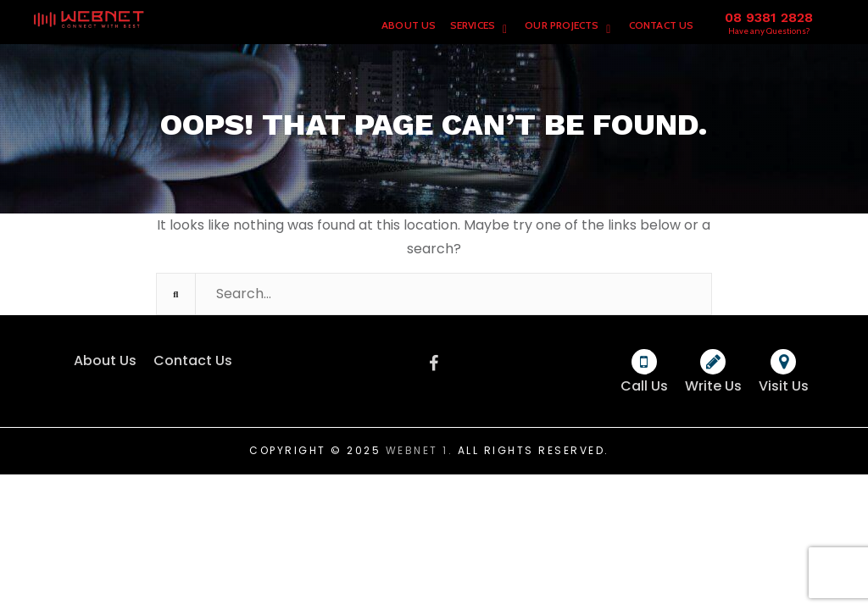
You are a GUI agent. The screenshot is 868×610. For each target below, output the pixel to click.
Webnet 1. (420, 450)
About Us (409, 25)
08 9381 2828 (769, 17)
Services (473, 25)
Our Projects (562, 25)
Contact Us (662, 25)
